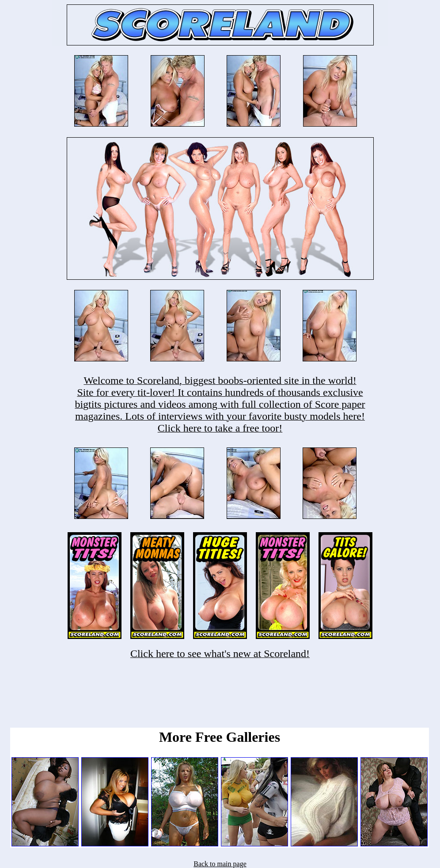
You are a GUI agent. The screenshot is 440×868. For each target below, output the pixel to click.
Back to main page (220, 864)
